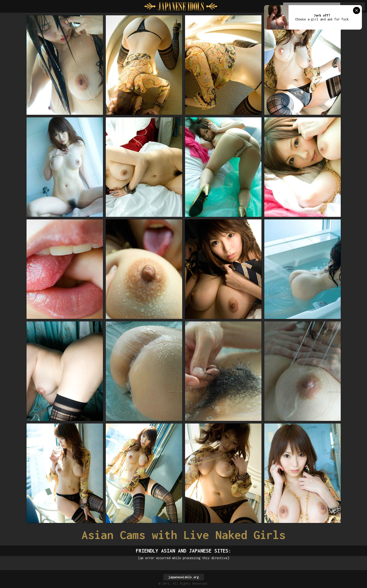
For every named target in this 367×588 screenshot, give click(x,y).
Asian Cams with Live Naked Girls (183, 535)
